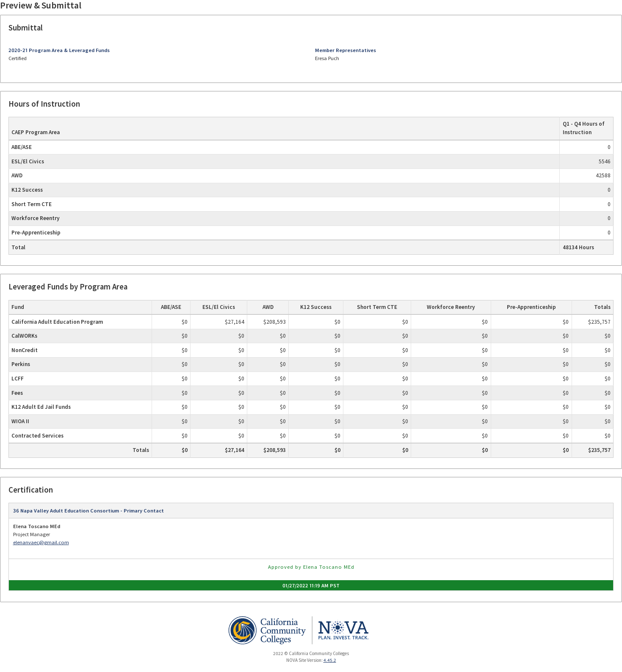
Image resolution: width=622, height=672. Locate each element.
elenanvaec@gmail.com (41, 542)
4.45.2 (330, 660)
